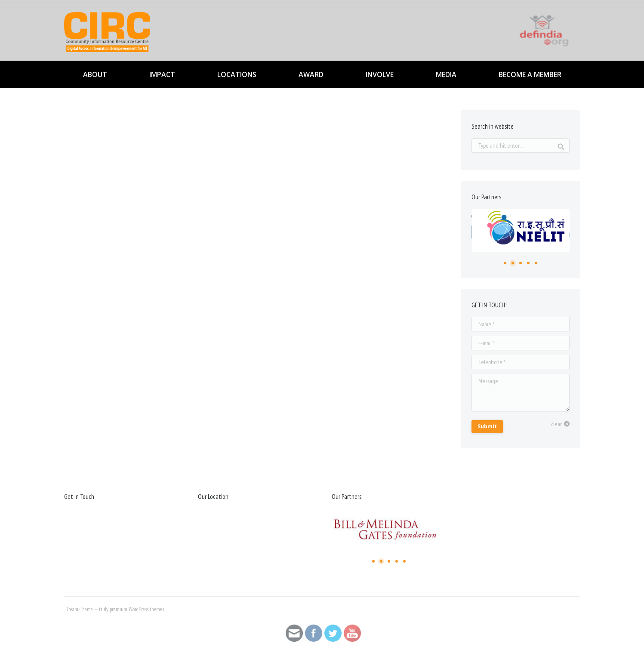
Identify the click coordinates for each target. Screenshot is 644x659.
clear (556, 424)
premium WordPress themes (137, 609)
